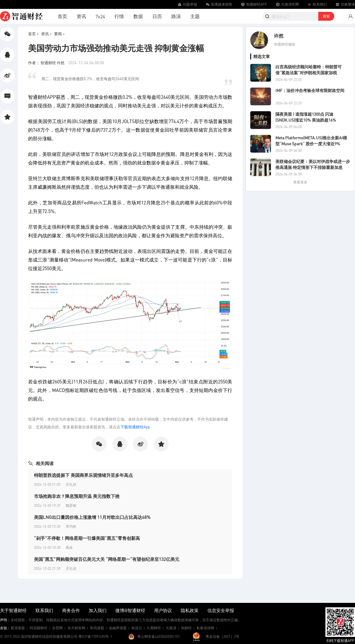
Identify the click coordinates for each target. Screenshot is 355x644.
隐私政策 (190, 610)
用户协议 (163, 610)
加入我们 (98, 610)
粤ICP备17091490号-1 (95, 636)
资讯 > (46, 34)
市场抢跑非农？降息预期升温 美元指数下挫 (77, 496)
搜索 (326, 16)
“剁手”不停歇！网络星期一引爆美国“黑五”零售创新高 (87, 538)
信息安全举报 (221, 610)
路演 (176, 16)
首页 (62, 16)
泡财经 (186, 628)
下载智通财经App (135, 427)
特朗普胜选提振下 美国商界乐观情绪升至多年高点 (83, 475)
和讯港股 (97, 628)
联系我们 (44, 610)
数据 (138, 16)
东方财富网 (76, 628)
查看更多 (300, 182)
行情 (119, 16)
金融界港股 (118, 628)
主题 (195, 16)
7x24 (100, 16)
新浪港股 (18, 628)
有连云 (137, 628)
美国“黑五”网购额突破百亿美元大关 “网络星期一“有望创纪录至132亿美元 (107, 559)
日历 (157, 16)
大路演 (171, 628)
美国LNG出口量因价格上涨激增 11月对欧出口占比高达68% (92, 517)
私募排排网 (205, 628)
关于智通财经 (13, 610)
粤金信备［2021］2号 (222, 636)
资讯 (81, 16)
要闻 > (59, 34)
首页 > (33, 34)
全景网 (57, 628)
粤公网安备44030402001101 (159, 636)
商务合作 (71, 610)
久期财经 (154, 628)
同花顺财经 (38, 628)
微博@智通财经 (130, 610)
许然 (279, 36)
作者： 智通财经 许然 (47, 63)
